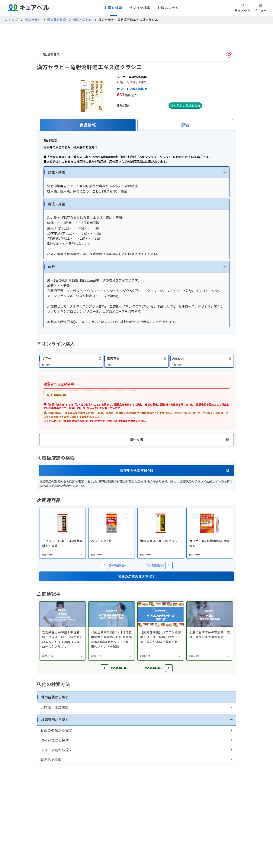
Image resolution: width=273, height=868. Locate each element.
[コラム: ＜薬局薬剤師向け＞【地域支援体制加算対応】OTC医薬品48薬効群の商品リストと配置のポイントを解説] (112, 631)
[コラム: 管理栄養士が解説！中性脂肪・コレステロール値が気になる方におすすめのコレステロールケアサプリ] (62, 631)
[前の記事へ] (104, 668)
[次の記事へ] (169, 668)
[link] (71, 361)
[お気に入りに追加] (229, 55)
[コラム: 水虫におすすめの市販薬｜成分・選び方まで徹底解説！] (210, 631)
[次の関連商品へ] (169, 565)
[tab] (88, 125)
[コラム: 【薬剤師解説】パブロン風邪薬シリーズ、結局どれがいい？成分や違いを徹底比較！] (161, 631)
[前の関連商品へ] (104, 565)
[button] (136, 172)
